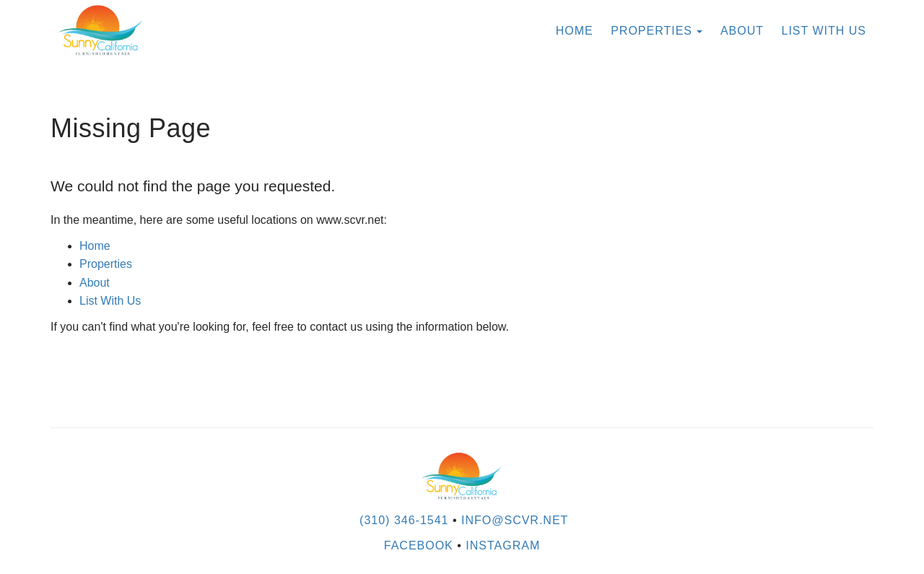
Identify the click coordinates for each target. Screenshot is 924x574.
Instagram (503, 545)
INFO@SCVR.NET (515, 520)
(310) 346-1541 (404, 520)
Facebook (419, 545)
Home (575, 31)
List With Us (824, 31)
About (742, 31)
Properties (651, 31)
